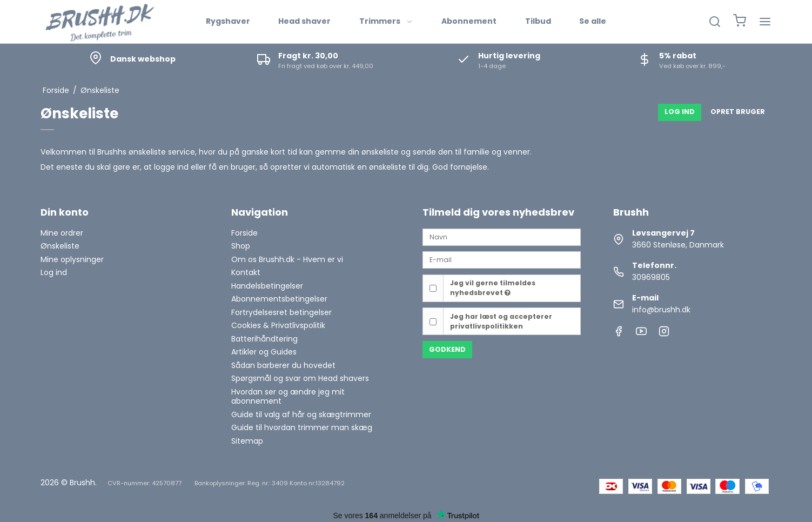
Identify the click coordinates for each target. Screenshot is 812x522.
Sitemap (247, 441)
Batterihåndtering (264, 339)
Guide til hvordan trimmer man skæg (302, 427)
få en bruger (232, 167)
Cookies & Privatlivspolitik (278, 325)
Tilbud (538, 21)
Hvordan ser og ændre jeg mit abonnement (288, 397)
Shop (241, 246)
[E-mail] (502, 259)
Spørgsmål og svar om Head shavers (300, 378)
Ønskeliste (60, 246)
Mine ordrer (62, 233)
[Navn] (502, 237)
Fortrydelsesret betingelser (281, 312)
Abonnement (469, 21)
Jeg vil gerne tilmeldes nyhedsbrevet (493, 288)
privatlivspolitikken (486, 326)
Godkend (447, 349)
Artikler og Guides (264, 352)
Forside (244, 233)
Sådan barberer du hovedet (283, 365)
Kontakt (246, 272)
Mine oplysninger (72, 259)
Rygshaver (228, 21)
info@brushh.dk (661, 310)
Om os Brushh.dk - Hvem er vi (287, 259)
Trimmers (386, 21)
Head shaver (304, 21)
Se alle (593, 21)
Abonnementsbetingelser (279, 299)
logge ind (171, 167)
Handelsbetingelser (267, 286)
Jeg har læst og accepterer (501, 321)
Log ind (54, 272)
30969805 (651, 277)
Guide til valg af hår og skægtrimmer (301, 414)
